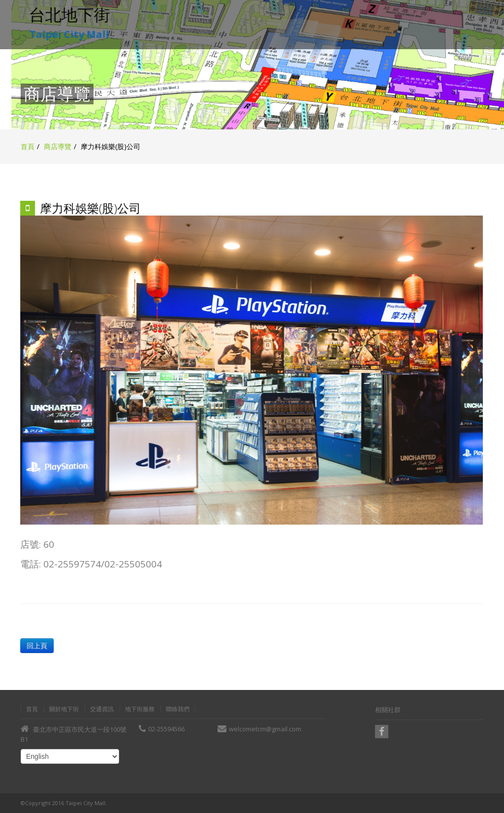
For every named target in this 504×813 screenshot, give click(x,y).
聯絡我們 (178, 709)
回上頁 (36, 645)
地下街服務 (140, 709)
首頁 (28, 146)
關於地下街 (64, 709)
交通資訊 (102, 709)
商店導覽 (58, 146)
